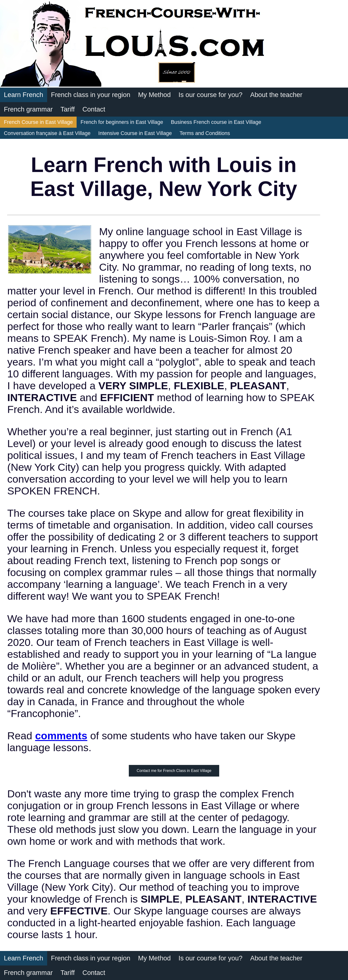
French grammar (28, 109)
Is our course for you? (211, 95)
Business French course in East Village (216, 122)
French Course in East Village (38, 122)
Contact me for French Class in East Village (174, 771)
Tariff (68, 109)
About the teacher (276, 95)
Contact (94, 109)
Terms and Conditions (205, 133)
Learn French (24, 95)
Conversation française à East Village (47, 133)
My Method (154, 95)
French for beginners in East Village (122, 122)
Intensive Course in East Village (135, 133)
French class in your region (91, 95)
